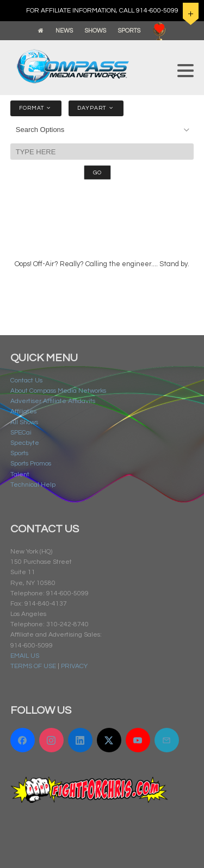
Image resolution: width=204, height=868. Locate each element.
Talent (20, 474)
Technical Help (33, 485)
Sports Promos (31, 464)
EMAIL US (25, 656)
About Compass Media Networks (58, 391)
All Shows (24, 422)
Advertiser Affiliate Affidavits (53, 401)
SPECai (21, 433)
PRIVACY (74, 666)
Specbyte (25, 443)
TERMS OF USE (33, 666)
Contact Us (26, 380)
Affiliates (23, 411)
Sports (19, 453)
